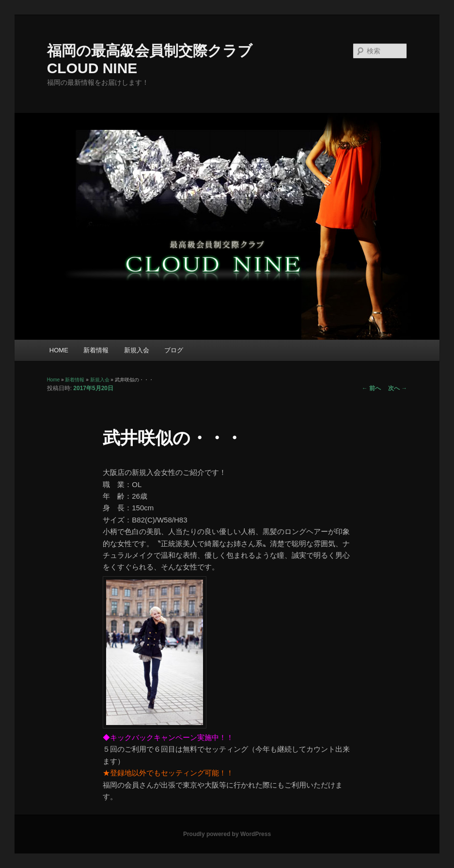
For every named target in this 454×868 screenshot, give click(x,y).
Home (54, 380)
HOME (59, 350)
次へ (398, 388)
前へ (371, 388)
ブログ (174, 350)
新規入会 (137, 350)
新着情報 (96, 350)
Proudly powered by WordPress (227, 834)
